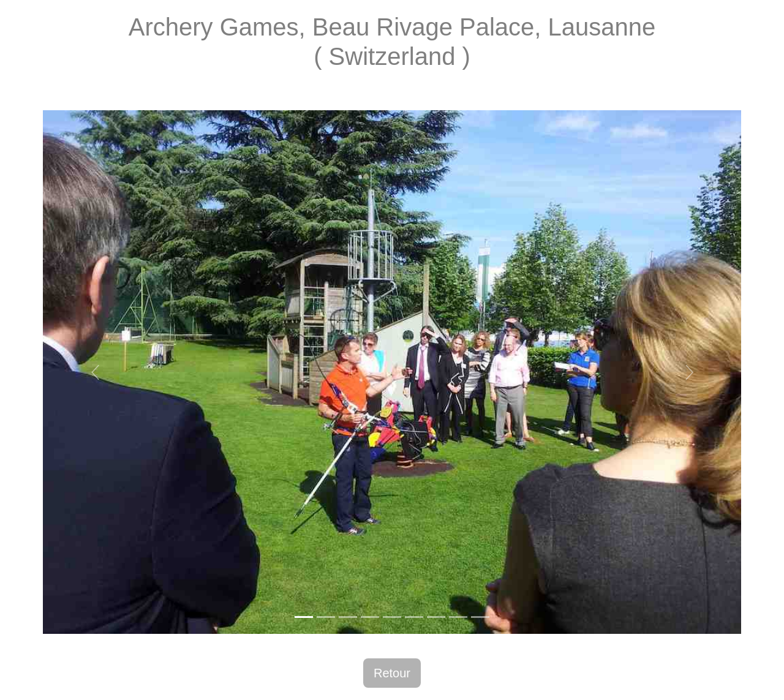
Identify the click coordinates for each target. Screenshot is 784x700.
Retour (392, 673)
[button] (95, 372)
